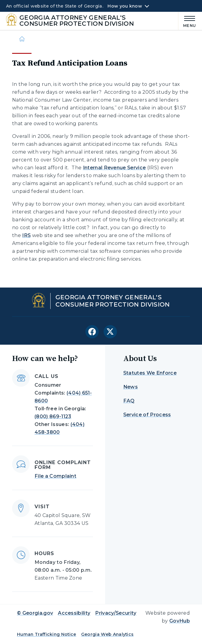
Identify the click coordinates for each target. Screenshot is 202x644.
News (131, 387)
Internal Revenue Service (114, 168)
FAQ (129, 401)
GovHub (180, 621)
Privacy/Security (116, 613)
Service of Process (147, 415)
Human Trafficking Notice (47, 634)
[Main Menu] (187, 21)
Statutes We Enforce (150, 373)
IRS (26, 235)
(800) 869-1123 (53, 416)
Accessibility (74, 613)
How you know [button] (125, 6)
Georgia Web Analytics (108, 634)
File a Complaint (55, 476)
